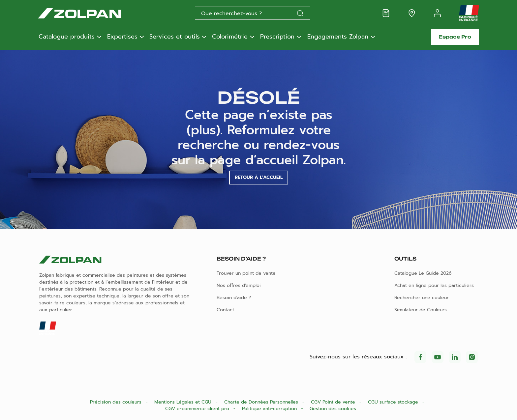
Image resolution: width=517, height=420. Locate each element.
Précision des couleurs (117, 402)
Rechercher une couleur (422, 298)
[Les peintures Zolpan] (90, 13)
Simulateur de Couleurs (421, 310)
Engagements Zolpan (338, 37)
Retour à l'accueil (259, 177)
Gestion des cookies (333, 409)
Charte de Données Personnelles (262, 402)
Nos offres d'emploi (239, 285)
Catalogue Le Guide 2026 (423, 273)
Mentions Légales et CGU (184, 402)
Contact (225, 310)
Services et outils (175, 37)
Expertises (122, 37)
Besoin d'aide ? (234, 298)
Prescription (277, 37)
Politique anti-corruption (270, 409)
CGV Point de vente (334, 402)
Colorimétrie (230, 37)
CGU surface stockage (394, 402)
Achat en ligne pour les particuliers (434, 285)
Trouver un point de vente (246, 273)
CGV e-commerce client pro (198, 409)
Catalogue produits (67, 37)
